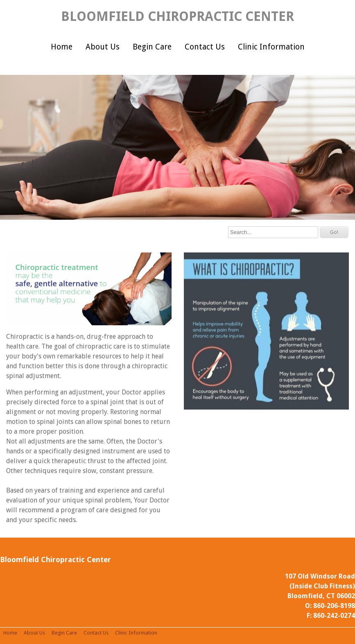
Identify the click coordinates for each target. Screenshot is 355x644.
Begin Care (152, 47)
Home (62, 47)
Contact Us (205, 47)
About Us (103, 47)
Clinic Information (271, 47)
